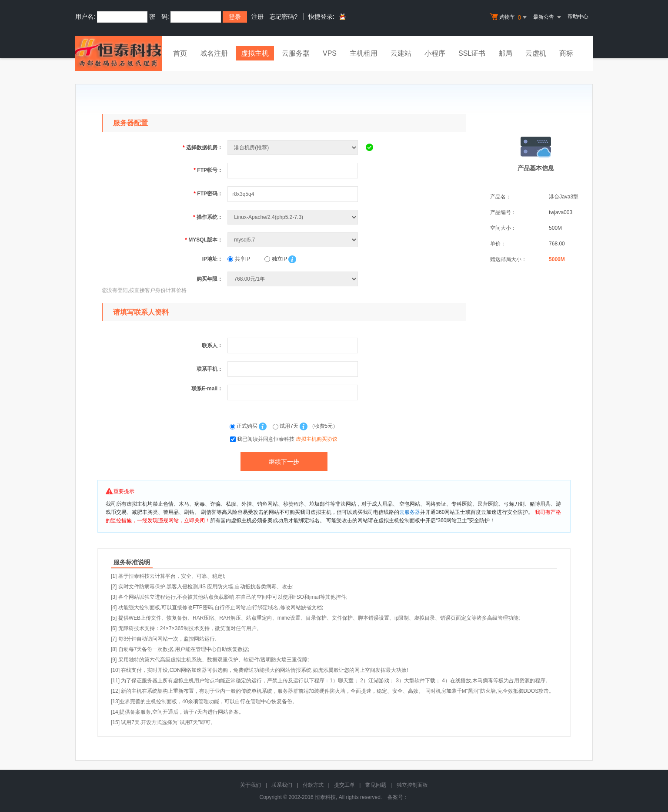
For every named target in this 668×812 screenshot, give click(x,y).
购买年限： (210, 279)
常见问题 (376, 785)
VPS (330, 53)
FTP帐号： (208, 170)
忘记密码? (284, 17)
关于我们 (250, 785)
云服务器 (296, 53)
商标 (566, 53)
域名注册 (214, 53)
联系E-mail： (207, 389)
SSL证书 (472, 53)
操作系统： (208, 217)
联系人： (212, 346)
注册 (257, 17)
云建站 (401, 53)
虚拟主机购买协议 (317, 439)
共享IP (239, 259)
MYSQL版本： (204, 240)
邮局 (505, 53)
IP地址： (212, 259)
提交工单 (344, 785)
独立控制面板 (412, 785)
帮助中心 (578, 17)
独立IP (276, 259)
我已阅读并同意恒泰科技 (287, 439)
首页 (180, 53)
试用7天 (286, 426)
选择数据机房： (203, 148)
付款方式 (313, 785)
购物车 (509, 17)
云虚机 (536, 53)
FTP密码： (208, 194)
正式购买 (244, 426)
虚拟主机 (255, 53)
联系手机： (210, 369)
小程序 (435, 53)
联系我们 (282, 785)
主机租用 (364, 53)
